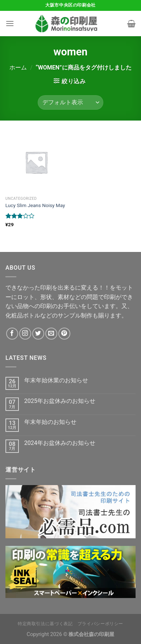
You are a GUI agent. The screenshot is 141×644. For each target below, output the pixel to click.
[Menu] (10, 23)
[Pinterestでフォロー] (64, 334)
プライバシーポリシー (100, 624)
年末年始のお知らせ (50, 422)
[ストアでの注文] (70, 102)
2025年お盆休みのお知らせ (60, 401)
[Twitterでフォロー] (38, 334)
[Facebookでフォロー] (12, 334)
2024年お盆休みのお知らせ (60, 443)
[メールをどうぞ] (51, 334)
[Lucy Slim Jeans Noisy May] (36, 162)
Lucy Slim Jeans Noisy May (35, 205)
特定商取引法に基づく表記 (45, 624)
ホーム (18, 68)
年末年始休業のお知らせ (56, 380)
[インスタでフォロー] (25, 334)
